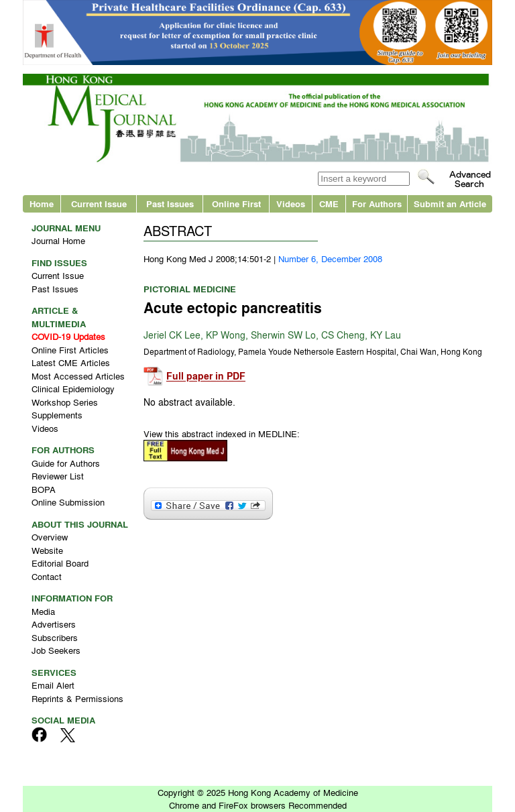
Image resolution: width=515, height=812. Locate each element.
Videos (291, 204)
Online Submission (68, 502)
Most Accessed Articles (78, 376)
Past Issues (170, 204)
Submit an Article (450, 204)
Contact (47, 576)
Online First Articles (70, 350)
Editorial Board (60, 563)
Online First (236, 204)
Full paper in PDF (206, 376)
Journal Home (58, 240)
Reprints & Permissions (77, 698)
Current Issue (99, 204)
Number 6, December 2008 (330, 258)
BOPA (44, 489)
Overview (50, 537)
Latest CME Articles (71, 362)
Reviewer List (58, 476)
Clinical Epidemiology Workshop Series (73, 395)
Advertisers (54, 624)
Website (47, 550)
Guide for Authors (66, 463)
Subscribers (55, 637)
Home (42, 204)
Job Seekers (56, 650)
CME (329, 204)
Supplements (57, 415)
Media (43, 611)
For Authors (377, 204)
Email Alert (53, 685)
